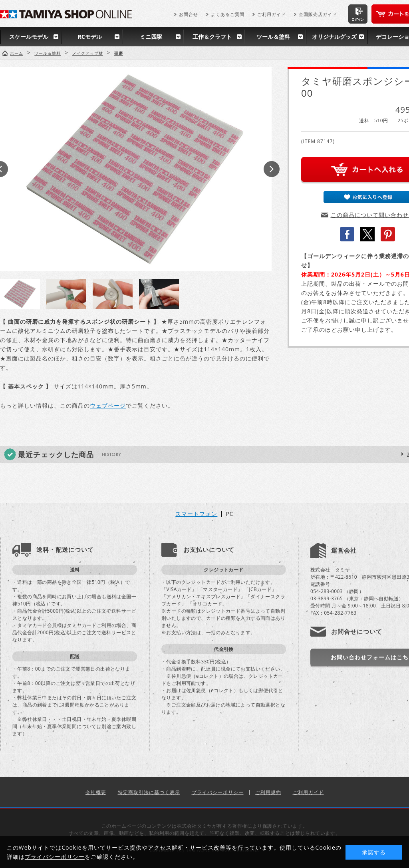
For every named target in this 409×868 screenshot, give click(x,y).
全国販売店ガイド (318, 14)
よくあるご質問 (228, 14)
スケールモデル (29, 37)
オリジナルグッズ (334, 37)
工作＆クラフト (212, 37)
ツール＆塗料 (273, 37)
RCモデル (89, 37)
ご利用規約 (268, 792)
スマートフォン (196, 514)
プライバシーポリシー (218, 792)
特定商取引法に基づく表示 (149, 792)
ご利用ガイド (272, 14)
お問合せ (189, 14)
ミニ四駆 (151, 37)
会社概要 (96, 792)
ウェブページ (108, 405)
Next (272, 169)
